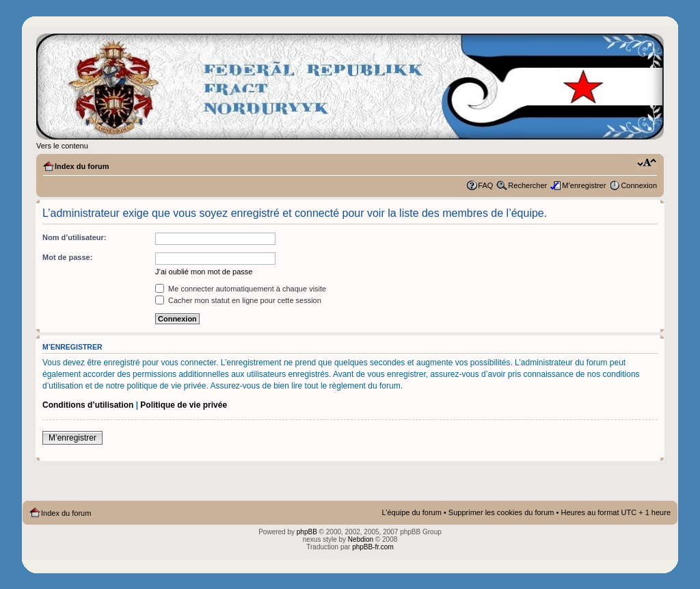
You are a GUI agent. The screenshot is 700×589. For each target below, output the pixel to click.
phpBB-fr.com (373, 547)
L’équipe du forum (411, 512)
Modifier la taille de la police (647, 163)
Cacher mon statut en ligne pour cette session (238, 300)
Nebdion (361, 539)
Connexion (639, 185)
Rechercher (527, 185)
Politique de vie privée (184, 405)
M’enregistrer (584, 185)
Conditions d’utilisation (88, 405)
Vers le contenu (62, 146)
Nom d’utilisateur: (75, 237)
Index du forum (82, 166)
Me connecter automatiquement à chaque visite (241, 289)
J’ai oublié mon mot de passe (204, 272)
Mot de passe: (67, 257)
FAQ (485, 185)
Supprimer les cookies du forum (501, 512)
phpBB (307, 532)
